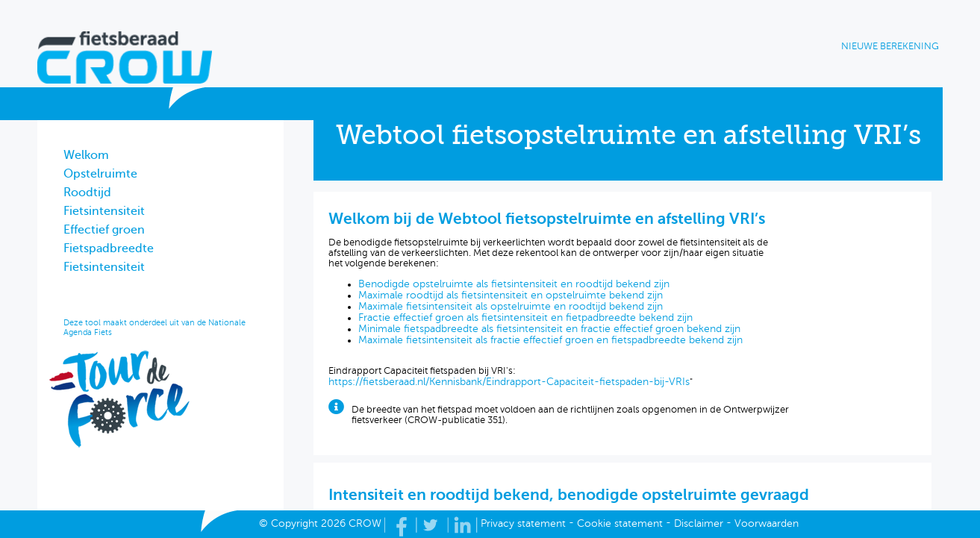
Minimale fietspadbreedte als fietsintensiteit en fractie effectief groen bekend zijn (549, 329)
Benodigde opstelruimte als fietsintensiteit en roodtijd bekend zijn (514, 284)
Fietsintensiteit (104, 211)
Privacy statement (523, 523)
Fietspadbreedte (109, 248)
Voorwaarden (767, 523)
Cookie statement (620, 523)
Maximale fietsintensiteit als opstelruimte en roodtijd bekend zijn (511, 306)
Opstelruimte (100, 174)
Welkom (86, 155)
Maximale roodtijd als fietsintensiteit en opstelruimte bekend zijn (511, 295)
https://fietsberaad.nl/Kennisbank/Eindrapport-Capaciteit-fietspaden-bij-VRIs (509, 382)
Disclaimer (699, 523)
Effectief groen (104, 230)
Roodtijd (87, 193)
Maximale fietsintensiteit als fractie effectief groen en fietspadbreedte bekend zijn (550, 340)
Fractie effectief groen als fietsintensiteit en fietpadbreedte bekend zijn (525, 318)
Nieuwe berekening (890, 46)
